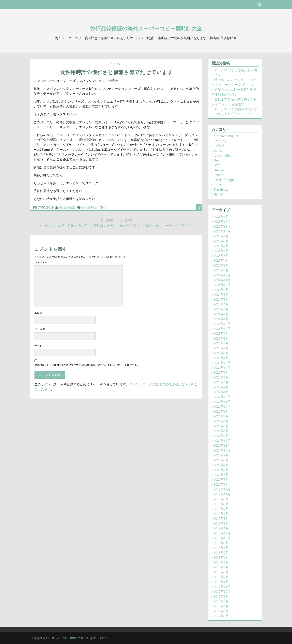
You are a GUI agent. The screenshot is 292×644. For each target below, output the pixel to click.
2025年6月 (221, 251)
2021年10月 (222, 406)
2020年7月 (221, 465)
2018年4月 (221, 567)
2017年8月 (221, 601)
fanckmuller (222, 155)
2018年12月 (222, 533)
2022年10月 (222, 368)
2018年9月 (221, 543)
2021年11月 (222, 402)
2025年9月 (221, 236)
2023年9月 (221, 333)
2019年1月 (221, 528)
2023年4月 (221, 348)
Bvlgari (219, 146)
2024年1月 (221, 319)
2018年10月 (222, 538)
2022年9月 (221, 372)
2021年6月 (221, 421)
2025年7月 (221, 246)
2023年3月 (221, 353)
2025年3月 (221, 265)
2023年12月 (222, 324)
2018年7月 (221, 553)
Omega (116, 63)
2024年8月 (221, 295)
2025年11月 (222, 226)
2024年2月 (221, 314)
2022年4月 (221, 387)
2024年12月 (222, 275)
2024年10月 (222, 285)
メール (40, 329)
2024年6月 (221, 304)
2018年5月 (221, 562)
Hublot (219, 160)
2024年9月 (221, 290)
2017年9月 (221, 596)
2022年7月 (221, 377)
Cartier (219, 151)
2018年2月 (221, 577)
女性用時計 (90, 207)
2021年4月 (221, 431)
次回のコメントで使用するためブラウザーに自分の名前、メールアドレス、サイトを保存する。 (87, 365)
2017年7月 (221, 606)
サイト (38, 346)
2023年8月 (221, 338)
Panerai (219, 175)
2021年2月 (221, 436)
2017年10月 (222, 591)
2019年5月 (221, 518)
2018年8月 (221, 548)
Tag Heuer (221, 189)
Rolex (218, 185)
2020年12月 (222, 441)
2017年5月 (221, 616)
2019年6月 (221, 514)
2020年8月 (221, 460)
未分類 (219, 194)
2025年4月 (221, 260)
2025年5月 (221, 256)
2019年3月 (221, 523)
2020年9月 (221, 455)
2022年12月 (222, 363)
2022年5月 (221, 382)
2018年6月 (221, 557)
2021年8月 (221, 416)
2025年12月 (222, 221)
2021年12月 (222, 397)
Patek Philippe (224, 180)
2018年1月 (221, 582)
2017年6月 (221, 611)
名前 (38, 313)
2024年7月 (221, 299)
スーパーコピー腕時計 (65, 638)
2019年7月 (221, 509)
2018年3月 (221, 572)
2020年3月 (221, 480)
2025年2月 (221, 270)
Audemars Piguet (226, 136)
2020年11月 (222, 445)
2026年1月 (221, 217)
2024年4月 (221, 309)
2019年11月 (222, 494)
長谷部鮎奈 (67, 207)
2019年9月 (221, 499)
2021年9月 (221, 411)
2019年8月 (221, 504)
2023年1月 (221, 358)
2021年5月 (221, 426)
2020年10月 (222, 450)
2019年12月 (222, 489)
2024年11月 (222, 280)
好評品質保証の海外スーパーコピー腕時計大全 (146, 28)
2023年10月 (222, 329)
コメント (41, 262)
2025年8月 (221, 241)
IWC (217, 165)
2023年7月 (221, 343)
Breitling (220, 141)
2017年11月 (222, 587)
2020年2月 (221, 484)
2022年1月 (221, 392)
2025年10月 (222, 231)
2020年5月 (221, 475)
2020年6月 (221, 470)
